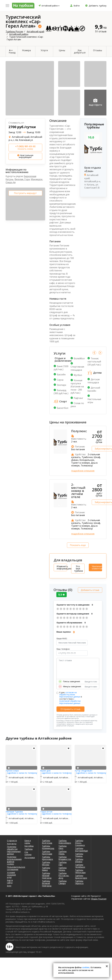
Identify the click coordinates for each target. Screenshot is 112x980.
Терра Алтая (46, 811)
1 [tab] (86, 162)
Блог (9, 885)
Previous (94, 353)
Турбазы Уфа (63, 863)
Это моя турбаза (78, 569)
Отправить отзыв (70, 708)
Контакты (12, 843)
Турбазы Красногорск (81, 876)
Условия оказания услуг (11, 874)
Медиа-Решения (99, 898)
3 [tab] (92, 162)
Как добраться (80, 51)
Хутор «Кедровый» (84, 770)
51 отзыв (101, 31)
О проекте (12, 840)
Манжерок (37, 179)
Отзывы (98, 50)
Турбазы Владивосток (65, 857)
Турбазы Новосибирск (65, 841)
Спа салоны (28, 853)
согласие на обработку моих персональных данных (70, 694)
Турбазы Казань (63, 868)
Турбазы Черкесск (79, 881)
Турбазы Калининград (48, 846)
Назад (12, 53)
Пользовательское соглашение (12, 867)
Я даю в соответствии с (71, 697)
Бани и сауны (28, 841)
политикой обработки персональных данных (70, 701)
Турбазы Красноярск (47, 857)
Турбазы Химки (46, 868)
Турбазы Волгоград (47, 841)
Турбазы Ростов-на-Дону (64, 875)
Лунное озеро (12, 770)
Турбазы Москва (46, 863)
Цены (62, 50)
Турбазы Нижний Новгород (47, 875)
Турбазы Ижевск (79, 860)
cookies (86, 967)
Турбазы (29, 848)
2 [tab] (89, 162)
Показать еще (78, 545)
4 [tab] (95, 162)
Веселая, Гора (22, 179)
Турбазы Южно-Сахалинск (80, 842)
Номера (26, 50)
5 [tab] (97, 162)
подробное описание (83, 471)
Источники (30, 857)
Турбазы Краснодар (47, 852)
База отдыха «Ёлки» (93, 169)
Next (100, 353)
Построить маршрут (25, 193)
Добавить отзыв (90, 589)
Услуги (44, 50)
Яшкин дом (45, 770)
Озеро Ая (11, 182)
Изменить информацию (62, 567)
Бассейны (29, 845)
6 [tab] (100, 162)
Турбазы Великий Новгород (47, 883)
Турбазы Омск (63, 846)
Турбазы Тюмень (79, 854)
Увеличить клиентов (97, 567)
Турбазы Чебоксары (80, 871)
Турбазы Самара (63, 881)
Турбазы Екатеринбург (81, 849)
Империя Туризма (14, 811)
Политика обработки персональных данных (12, 850)
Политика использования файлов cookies (12, 860)
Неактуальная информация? (25, 156)
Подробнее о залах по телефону (21, 772)
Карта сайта (10, 881)
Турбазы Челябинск (80, 865)
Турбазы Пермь (63, 852)
